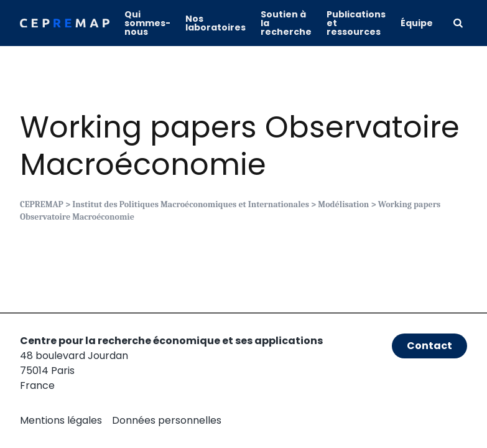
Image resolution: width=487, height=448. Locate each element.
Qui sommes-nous (147, 23)
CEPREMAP (42, 204)
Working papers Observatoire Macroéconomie (240, 146)
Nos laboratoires (216, 23)
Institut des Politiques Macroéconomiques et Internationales (191, 204)
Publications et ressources (356, 23)
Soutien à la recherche (286, 23)
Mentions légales (61, 420)
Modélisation (343, 204)
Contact (429, 346)
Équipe (417, 23)
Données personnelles (167, 420)
